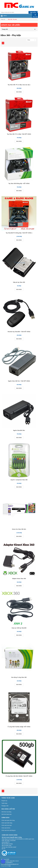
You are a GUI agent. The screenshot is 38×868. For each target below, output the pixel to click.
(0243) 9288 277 (6, 842)
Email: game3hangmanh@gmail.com (10, 864)
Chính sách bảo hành (7, 825)
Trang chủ (3, 19)
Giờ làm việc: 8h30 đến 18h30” (9, 847)
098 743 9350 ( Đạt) (7, 846)
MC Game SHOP (5, 859)
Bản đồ (4, 849)
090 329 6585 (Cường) (7, 844)
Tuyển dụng (4, 803)
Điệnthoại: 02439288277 (7, 863)
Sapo (9, 866)
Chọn (29, 40)
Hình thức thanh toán (7, 814)
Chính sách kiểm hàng (7, 823)
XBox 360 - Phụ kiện (12, 19)
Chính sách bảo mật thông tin (8, 830)
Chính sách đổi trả (6, 828)
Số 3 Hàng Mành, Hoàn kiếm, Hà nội (10, 861)
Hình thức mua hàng (6, 812)
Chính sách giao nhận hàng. (8, 820)
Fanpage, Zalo (5, 806)
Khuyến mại (4, 801)
